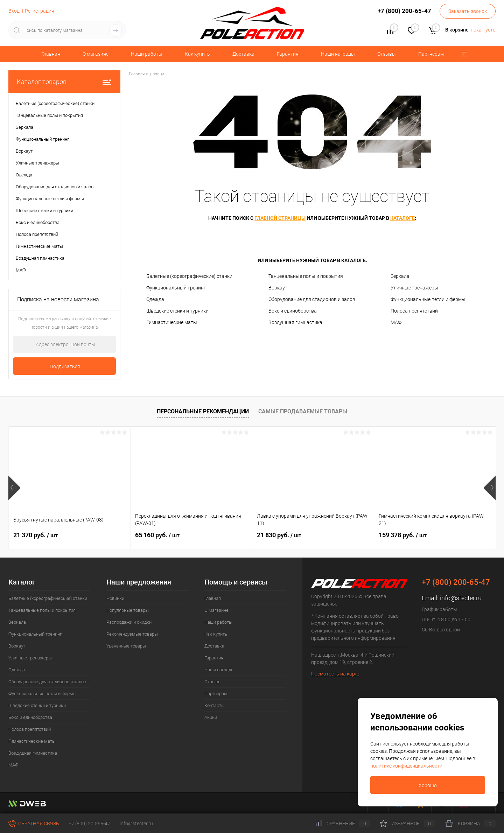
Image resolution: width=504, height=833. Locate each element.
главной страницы (280, 218)
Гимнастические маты (172, 322)
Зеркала (400, 276)
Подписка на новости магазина (58, 299)
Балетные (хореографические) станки (189, 276)
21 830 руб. (279, 535)
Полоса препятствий (414, 311)
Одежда (155, 299)
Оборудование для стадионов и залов (312, 299)
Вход (14, 11)
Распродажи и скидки (129, 622)
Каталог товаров (64, 82)
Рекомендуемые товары (132, 634)
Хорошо (428, 785)
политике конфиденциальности (406, 766)
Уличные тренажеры (414, 288)
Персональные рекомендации (203, 411)
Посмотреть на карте (335, 674)
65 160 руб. (157, 535)
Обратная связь (34, 824)
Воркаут (278, 288)
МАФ (396, 322)
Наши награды (338, 54)
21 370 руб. (36, 535)
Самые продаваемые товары (303, 411)
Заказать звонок (468, 11)
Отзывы (387, 54)
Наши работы (147, 54)
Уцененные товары (126, 646)
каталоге (402, 218)
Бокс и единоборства (293, 311)
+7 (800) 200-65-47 (89, 824)
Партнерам (431, 54)
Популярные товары (128, 610)
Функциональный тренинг (176, 288)
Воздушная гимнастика (295, 322)
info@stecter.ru (461, 598)
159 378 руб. (403, 535)
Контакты (215, 705)
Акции (211, 717)
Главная (51, 54)
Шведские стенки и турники (177, 311)
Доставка (243, 54)
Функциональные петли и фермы (428, 299)
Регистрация (40, 11)
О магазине (96, 54)
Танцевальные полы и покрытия (306, 276)
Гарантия (288, 54)
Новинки (115, 598)
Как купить (197, 54)
